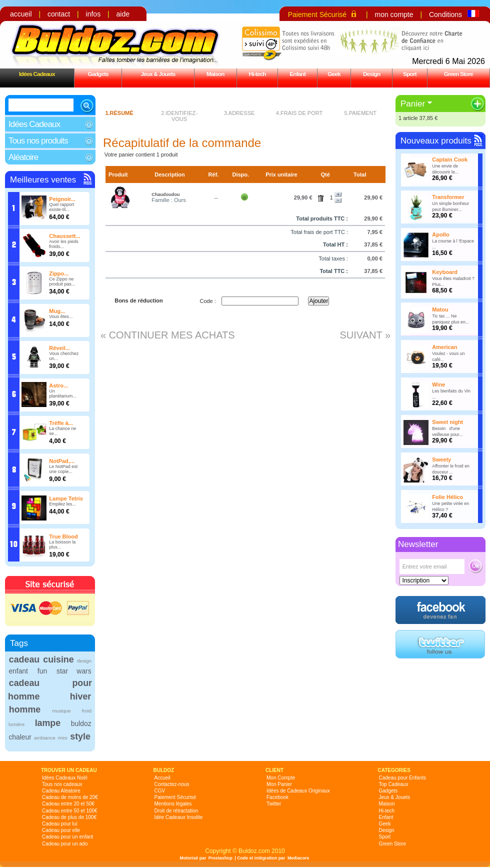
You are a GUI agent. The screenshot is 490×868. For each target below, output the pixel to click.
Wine (438, 384)
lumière (16, 724)
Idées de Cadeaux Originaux (298, 791)
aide (123, 14)
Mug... (57, 311)
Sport (410, 74)
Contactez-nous (172, 784)
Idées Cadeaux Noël (65, 778)
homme (25, 709)
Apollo (440, 234)
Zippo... (59, 273)
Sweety (441, 459)
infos (93, 14)
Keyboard (445, 272)
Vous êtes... (61, 316)
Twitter (274, 804)
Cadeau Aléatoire (61, 791)
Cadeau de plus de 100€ (69, 817)
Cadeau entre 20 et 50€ (68, 804)
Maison (215, 74)
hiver (81, 696)
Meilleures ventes (43, 180)
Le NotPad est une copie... (63, 469)
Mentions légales (173, 804)
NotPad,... (62, 461)
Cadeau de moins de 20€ (70, 797)
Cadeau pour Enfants (403, 778)
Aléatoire (23, 157)
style (80, 736)
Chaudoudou (165, 194)
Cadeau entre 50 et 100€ (70, 811)
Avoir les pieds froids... (63, 244)
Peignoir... (62, 199)
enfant (18, 671)
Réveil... (59, 348)
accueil (21, 14)
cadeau (24, 659)
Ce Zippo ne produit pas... (62, 281)
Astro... (58, 385)
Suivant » (365, 335)
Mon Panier (279, 784)
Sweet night (447, 422)
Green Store (458, 74)
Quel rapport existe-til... (61, 207)
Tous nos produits (38, 141)
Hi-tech (257, 74)
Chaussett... (64, 236)
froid (87, 711)
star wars (74, 671)
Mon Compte (281, 778)
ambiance (45, 738)
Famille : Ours (168, 200)
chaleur (20, 737)
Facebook (277, 797)
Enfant (297, 74)
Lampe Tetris (66, 498)
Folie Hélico (447, 497)
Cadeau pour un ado (65, 844)
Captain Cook (450, 159)
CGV (160, 791)
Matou (440, 309)
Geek (334, 74)
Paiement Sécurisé (317, 14)
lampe (48, 723)
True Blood (63, 536)
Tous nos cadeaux (62, 784)
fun (42, 671)
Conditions (445, 14)
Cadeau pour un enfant (67, 837)
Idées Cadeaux (37, 74)
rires (63, 738)
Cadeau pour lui (60, 824)
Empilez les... (62, 504)
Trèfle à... (61, 423)
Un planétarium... (63, 393)
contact (59, 14)
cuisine (58, 659)
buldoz (81, 723)
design (84, 661)
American (444, 347)
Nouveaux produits (436, 141)
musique (61, 711)
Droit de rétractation (176, 811)
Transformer (448, 197)
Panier (413, 104)
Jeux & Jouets (158, 74)
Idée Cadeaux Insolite (179, 817)
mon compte (394, 14)
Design (371, 74)
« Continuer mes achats (168, 335)
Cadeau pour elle (61, 830)
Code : (207, 301)
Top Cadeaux (394, 784)
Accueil (162, 778)
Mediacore (298, 858)
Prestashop (220, 858)
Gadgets (98, 74)
